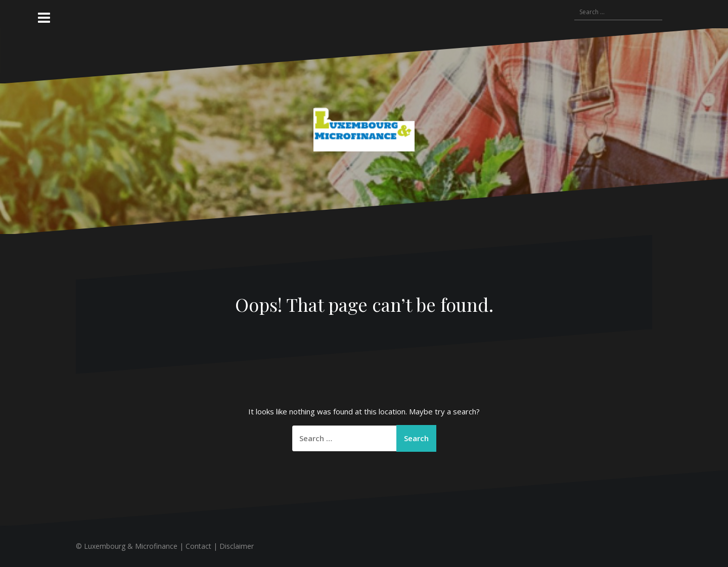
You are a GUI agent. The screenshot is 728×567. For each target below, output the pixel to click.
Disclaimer (237, 546)
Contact (198, 546)
